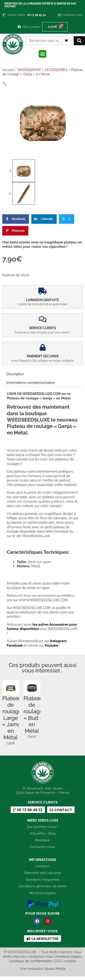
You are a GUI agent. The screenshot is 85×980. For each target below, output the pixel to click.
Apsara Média (55, 968)
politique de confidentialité (31, 960)
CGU (58, 960)
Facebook (15, 645)
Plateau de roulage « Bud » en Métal (33, 714)
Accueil (8, 70)
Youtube (52, 645)
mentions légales (69, 956)
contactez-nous (41, 956)
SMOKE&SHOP (29, 70)
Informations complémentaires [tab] (30, 382)
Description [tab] (15, 373)
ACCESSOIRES (56, 70)
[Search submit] (79, 41)
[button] (42, 54)
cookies (70, 960)
